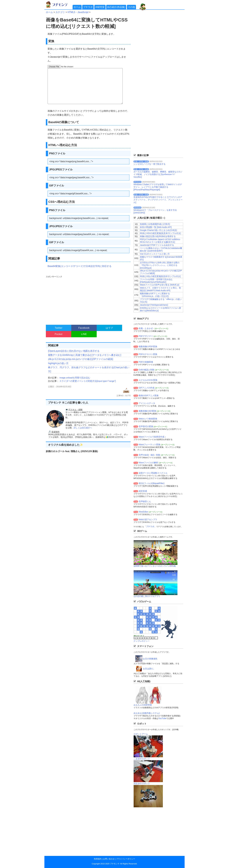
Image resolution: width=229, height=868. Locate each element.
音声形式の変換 (146, 426)
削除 (158, 455)
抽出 (153, 455)
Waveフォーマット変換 (149, 445)
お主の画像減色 (150, 659)
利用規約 (98, 859)
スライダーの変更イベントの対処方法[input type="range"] (88, 381)
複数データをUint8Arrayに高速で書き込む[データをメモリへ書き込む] (85, 355)
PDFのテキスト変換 (148, 354)
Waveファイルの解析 (148, 463)
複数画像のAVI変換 (148, 411)
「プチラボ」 (150, 526)
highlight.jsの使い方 (58, 363)
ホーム (77, 7)
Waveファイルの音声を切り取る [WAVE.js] (160, 285)
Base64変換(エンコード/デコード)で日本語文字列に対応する (80, 266)
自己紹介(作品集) (116, 7)
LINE (84, 334)
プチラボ (88, 7)
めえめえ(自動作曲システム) (147, 713)
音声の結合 (144, 455)
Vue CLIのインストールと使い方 (155, 254)
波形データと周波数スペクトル (153, 473)
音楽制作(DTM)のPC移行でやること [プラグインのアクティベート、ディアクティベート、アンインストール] (158, 200)
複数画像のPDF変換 (148, 346)
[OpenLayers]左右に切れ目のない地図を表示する (74, 351)
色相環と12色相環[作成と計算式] (155, 224)
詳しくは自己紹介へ (83, 428)
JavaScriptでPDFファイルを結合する (157, 245)
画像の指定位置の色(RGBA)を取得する (158, 236)
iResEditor (143, 512)
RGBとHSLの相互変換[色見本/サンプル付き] (160, 276)
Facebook (84, 328)
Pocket (59, 334)
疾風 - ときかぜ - (146, 328)
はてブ (109, 328)
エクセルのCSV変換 (148, 380)
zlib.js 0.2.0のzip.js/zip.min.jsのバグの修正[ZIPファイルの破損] (81, 359)
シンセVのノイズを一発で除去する (149, 164)
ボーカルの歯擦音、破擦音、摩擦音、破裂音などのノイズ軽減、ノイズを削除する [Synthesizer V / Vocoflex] (158, 174)
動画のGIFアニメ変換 (149, 395)
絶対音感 (143, 491)
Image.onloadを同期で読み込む (75, 378)
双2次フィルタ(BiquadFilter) (152, 483)
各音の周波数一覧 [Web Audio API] (156, 227)
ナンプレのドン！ (142, 641)
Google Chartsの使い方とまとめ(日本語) (158, 230)
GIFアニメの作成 (147, 388)
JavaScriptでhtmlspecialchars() (154, 305)
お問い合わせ (109, 859)
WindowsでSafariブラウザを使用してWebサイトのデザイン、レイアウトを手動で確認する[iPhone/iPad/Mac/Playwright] (158, 187)
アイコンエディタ (147, 403)
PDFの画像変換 (146, 362)
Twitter (59, 328)
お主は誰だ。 (149, 669)
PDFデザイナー (146, 336)
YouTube (162, 718)
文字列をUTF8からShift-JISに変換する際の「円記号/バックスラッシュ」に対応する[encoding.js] (160, 265)
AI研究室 (100, 7)
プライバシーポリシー (126, 859)
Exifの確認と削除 (147, 370)
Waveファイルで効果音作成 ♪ (152, 437)
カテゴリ (60, 12)
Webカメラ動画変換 (148, 419)
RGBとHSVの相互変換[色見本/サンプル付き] (160, 233)
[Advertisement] (88, 299)
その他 (131, 7)
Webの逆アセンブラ (148, 519)
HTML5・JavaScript (78, 12)
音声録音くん (145, 501)
